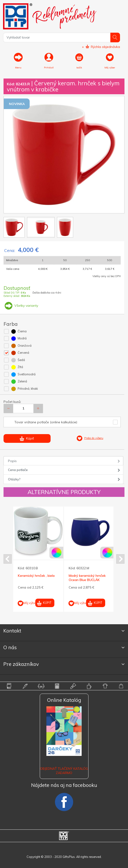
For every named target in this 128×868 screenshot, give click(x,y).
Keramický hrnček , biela (36, 576)
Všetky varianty (21, 306)
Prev (8, 559)
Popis (12, 461)
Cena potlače (18, 470)
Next (120, 559)
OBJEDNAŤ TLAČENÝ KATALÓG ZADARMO (64, 771)
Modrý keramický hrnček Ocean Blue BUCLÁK (87, 578)
